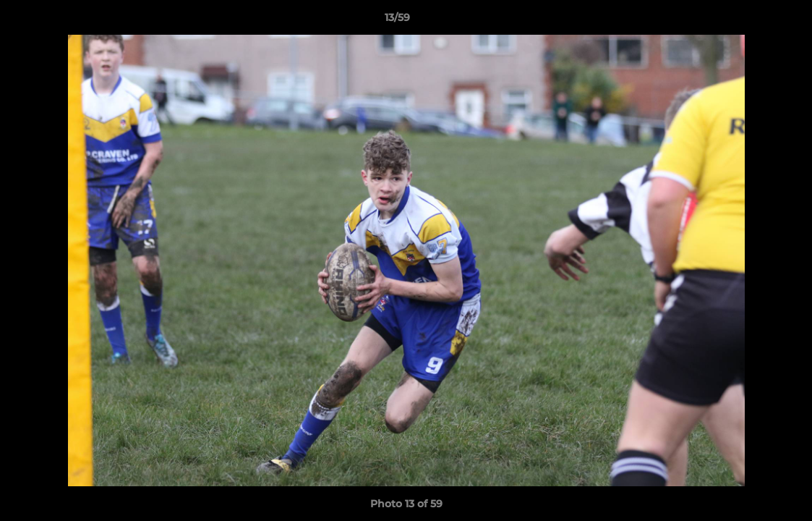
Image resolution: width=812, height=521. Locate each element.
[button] (751, 21)
